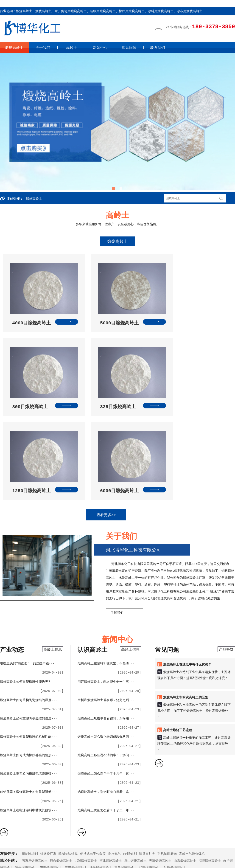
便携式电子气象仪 (93, 764)
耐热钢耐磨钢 (167, 764)
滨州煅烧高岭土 (26, 778)
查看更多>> (117, 426)
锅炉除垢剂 (30, 764)
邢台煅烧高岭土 (61, 771)
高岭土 (72, 47)
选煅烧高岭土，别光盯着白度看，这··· (106, 702)
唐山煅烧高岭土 (135, 771)
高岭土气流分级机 (192, 764)
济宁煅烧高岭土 (51, 778)
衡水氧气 (115, 764)
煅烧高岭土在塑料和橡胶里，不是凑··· (106, 574)
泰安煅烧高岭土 (76, 778)
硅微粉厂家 (48, 764)
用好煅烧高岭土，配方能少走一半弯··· (106, 592)
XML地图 (66, 861)
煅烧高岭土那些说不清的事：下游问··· (106, 666)
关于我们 (43, 47)
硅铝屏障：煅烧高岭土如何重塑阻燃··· (29, 702)
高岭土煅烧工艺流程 (178, 641)
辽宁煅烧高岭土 (150, 778)
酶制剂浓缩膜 (68, 764)
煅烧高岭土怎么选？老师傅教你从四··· (106, 647)
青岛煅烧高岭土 (126, 778)
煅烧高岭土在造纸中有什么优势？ (187, 575)
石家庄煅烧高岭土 (35, 771)
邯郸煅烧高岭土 (86, 771)
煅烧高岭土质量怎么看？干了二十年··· (106, 721)
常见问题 (129, 47)
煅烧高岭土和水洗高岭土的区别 (186, 608)
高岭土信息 (53, 560)
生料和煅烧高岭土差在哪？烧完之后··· (106, 611)
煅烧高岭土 (14, 47)
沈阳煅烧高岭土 (175, 778)
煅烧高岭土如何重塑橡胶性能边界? (25, 592)
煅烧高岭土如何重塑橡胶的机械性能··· (29, 647)
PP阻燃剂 (130, 764)
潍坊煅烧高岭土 (101, 778)
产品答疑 (226, 560)
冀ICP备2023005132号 (41, 861)
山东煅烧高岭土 (185, 771)
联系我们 (158, 47)
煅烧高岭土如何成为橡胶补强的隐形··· (29, 666)
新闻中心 (100, 47)
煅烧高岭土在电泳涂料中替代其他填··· (29, 721)
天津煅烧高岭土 (160, 771)
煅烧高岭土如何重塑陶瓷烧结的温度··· (29, 629)
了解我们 (117, 523)
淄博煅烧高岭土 (210, 771)
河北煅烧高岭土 (111, 771)
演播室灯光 (147, 764)
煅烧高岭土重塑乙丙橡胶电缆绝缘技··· (29, 684)
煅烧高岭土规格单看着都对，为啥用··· (106, 629)
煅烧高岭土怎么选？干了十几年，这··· (106, 684)
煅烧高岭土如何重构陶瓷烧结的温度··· (29, 611)
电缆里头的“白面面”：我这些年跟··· (27, 574)
